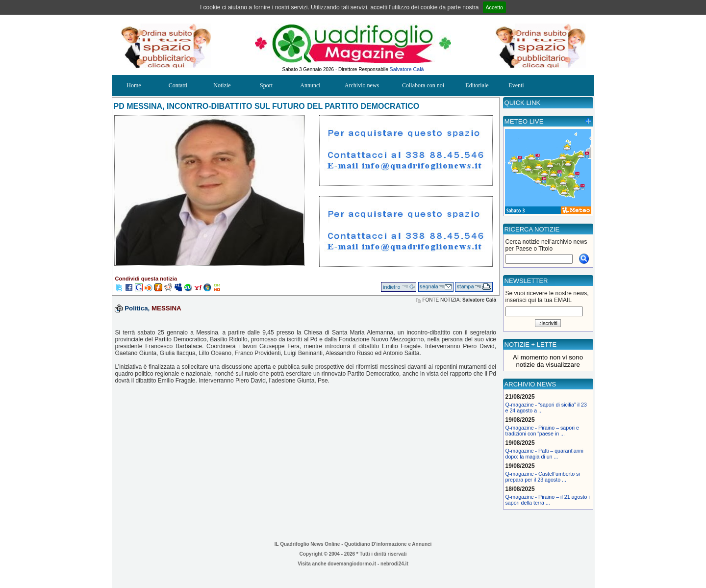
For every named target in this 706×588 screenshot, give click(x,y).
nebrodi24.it (394, 564)
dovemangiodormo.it (352, 564)
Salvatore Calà (407, 69)
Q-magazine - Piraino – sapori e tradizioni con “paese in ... (542, 431)
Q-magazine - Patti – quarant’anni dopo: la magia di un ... (544, 454)
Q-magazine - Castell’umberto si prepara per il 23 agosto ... (543, 477)
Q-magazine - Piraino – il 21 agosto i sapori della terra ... (548, 500)
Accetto (495, 7)
